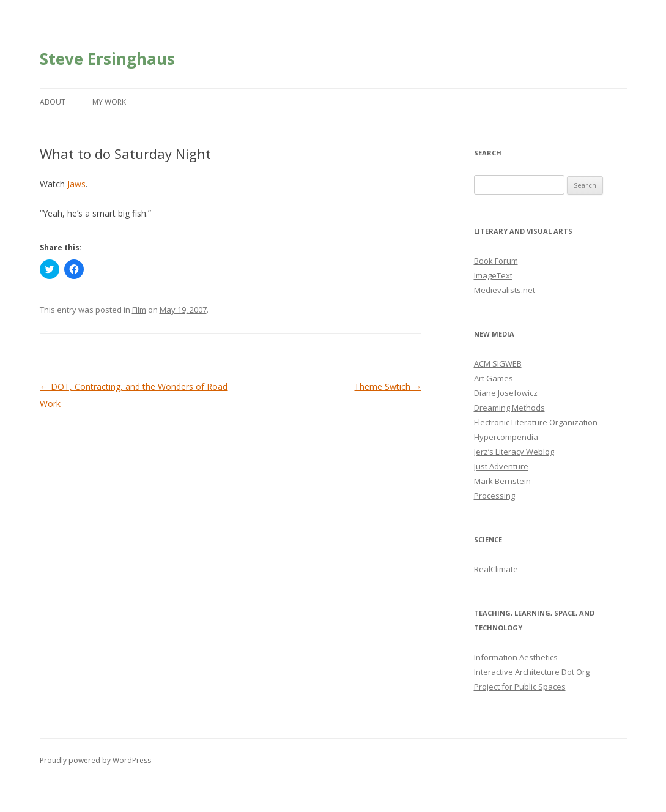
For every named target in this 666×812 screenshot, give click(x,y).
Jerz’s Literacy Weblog (514, 452)
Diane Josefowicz (506, 393)
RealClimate (496, 569)
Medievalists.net (505, 290)
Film (139, 310)
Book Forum (496, 261)
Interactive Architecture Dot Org (532, 672)
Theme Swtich (388, 386)
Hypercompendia (506, 437)
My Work (109, 102)
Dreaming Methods (509, 408)
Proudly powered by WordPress (95, 760)
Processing (494, 496)
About (53, 102)
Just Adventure (501, 466)
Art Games (494, 378)
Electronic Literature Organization (536, 422)
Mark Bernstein (502, 481)
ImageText (493, 275)
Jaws (76, 184)
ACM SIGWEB (498, 363)
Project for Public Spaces (520, 687)
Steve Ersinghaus (107, 59)
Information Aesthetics (516, 657)
